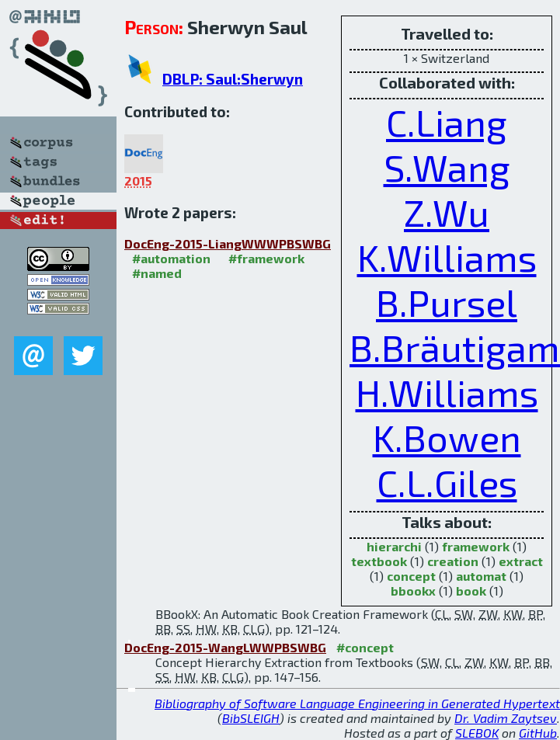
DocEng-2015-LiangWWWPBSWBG (228, 243)
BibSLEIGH (251, 718)
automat (481, 576)
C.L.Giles (447, 482)
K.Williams (447, 257)
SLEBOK (477, 733)
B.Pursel (447, 302)
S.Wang (447, 167)
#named (157, 273)
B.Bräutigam (455, 347)
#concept (365, 647)
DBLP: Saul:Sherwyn (233, 79)
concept (411, 576)
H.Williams (447, 392)
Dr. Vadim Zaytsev (506, 718)
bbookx (413, 591)
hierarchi (394, 546)
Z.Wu (447, 212)
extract (521, 561)
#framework (266, 258)
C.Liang (447, 122)
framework (476, 546)
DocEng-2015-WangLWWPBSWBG (225, 647)
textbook (379, 561)
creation (453, 561)
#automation (171, 258)
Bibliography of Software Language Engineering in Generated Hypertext (357, 703)
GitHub (538, 733)
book (471, 591)
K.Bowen (447, 437)
